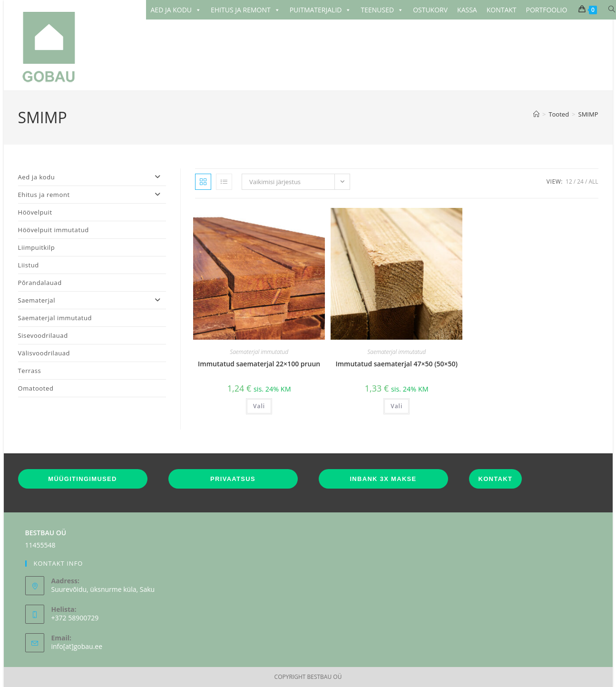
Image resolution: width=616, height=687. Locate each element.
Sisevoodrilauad (43, 335)
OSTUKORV (430, 10)
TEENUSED (382, 10)
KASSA (467, 10)
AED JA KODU (176, 10)
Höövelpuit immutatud (54, 230)
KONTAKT (502, 10)
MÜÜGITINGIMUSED (82, 479)
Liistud (29, 265)
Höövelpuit (35, 212)
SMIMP (588, 114)
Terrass (30, 371)
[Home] (536, 114)
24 (580, 182)
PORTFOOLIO (547, 10)
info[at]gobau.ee (77, 646)
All (593, 182)
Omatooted (36, 388)
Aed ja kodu (92, 177)
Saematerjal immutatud (259, 352)
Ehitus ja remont (92, 195)
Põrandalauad (40, 283)
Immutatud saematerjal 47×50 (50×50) (396, 364)
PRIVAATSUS (233, 479)
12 (569, 182)
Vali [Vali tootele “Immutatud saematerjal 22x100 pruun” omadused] (259, 406)
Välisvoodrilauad (44, 353)
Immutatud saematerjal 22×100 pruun (259, 364)
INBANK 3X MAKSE (383, 479)
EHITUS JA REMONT (245, 10)
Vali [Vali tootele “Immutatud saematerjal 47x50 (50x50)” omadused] (396, 406)
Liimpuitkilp (37, 247)
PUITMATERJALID (321, 10)
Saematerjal (92, 300)
